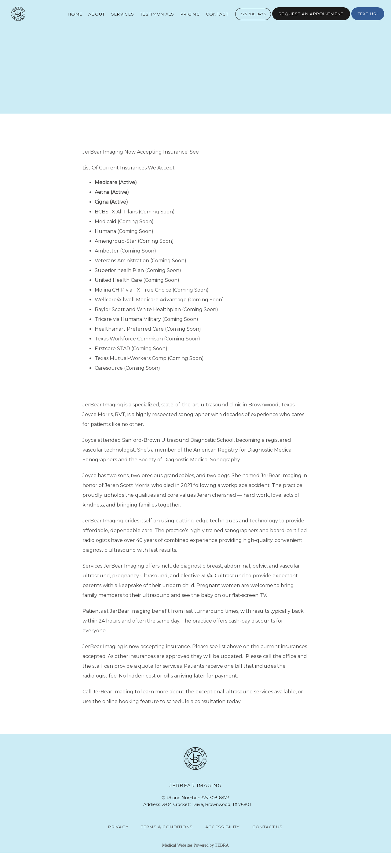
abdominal (237, 581)
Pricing (181, 22)
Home (66, 22)
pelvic (259, 581)
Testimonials (148, 22)
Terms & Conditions (167, 842)
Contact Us (268, 842)
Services (113, 22)
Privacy (118, 842)
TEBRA (222, 861)
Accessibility (223, 842)
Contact (208, 22)
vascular (290, 581)
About (88, 22)
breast (214, 581)
